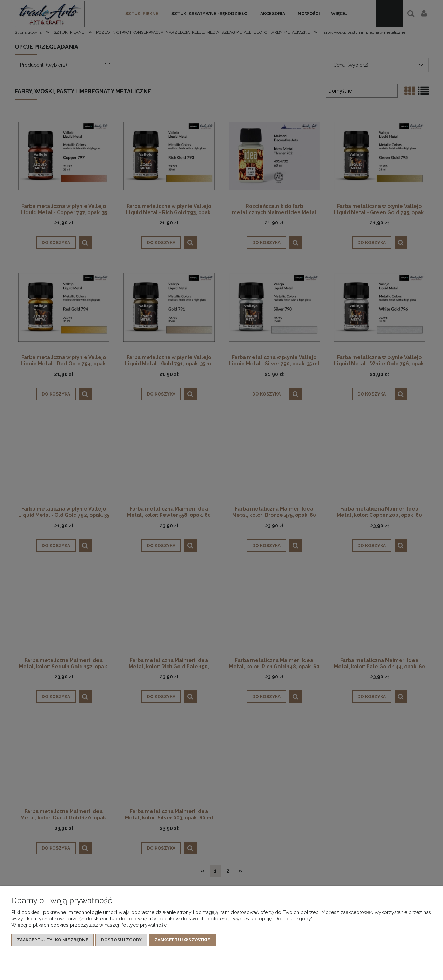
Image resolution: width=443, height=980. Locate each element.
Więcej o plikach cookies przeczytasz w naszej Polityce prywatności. (90, 925)
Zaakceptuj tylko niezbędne (53, 940)
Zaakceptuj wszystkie (182, 940)
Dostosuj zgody (121, 940)
